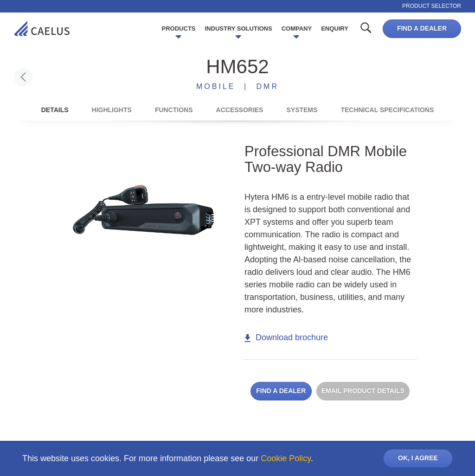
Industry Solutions (239, 29)
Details (55, 110)
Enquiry (335, 29)
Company (297, 29)
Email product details (363, 391)
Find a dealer (422, 28)
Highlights (112, 110)
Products (179, 29)
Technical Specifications (387, 110)
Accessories (240, 110)
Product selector (432, 6)
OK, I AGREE (418, 458)
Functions (174, 110)
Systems (302, 110)
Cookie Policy (286, 458)
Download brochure (286, 337)
